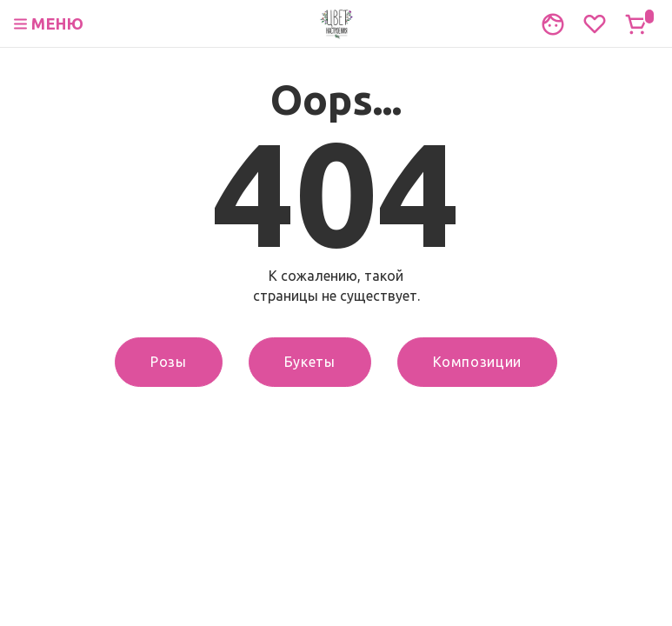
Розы (169, 362)
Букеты (310, 362)
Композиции (477, 362)
